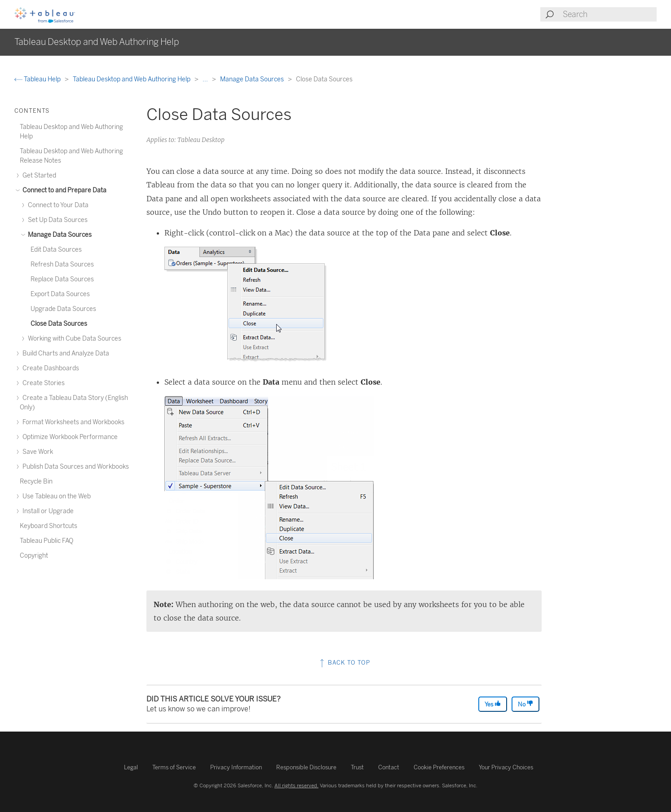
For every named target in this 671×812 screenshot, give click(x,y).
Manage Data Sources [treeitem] (58, 235)
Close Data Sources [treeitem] (59, 324)
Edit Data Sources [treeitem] (56, 250)
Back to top (344, 663)
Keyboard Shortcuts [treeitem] (49, 526)
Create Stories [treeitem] (42, 383)
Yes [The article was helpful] (493, 704)
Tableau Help (38, 79)
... (206, 79)
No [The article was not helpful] (525, 704)
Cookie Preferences (439, 767)
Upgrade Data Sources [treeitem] (63, 309)
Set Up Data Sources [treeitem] (56, 220)
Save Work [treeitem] (36, 452)
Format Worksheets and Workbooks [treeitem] (72, 422)
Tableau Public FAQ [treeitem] (46, 541)
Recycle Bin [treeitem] (36, 481)
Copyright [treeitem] (34, 556)
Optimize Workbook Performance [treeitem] (69, 437)
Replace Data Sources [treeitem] (62, 279)
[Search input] (609, 14)
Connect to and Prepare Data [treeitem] (63, 190)
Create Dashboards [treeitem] (49, 368)
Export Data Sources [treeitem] (60, 294)
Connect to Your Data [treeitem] (57, 205)
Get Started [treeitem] (38, 175)
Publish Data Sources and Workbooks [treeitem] (74, 467)
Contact (389, 767)
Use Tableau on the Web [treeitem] (55, 496)
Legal (131, 767)
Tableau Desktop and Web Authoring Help (132, 79)
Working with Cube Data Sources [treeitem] (73, 339)
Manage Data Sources (253, 79)
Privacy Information (236, 767)
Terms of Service (174, 767)
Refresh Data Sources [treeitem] (62, 264)
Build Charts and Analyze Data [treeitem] (64, 353)
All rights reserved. (296, 785)
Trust (357, 767)
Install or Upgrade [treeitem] (47, 511)
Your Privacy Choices (506, 767)
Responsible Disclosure (306, 767)
